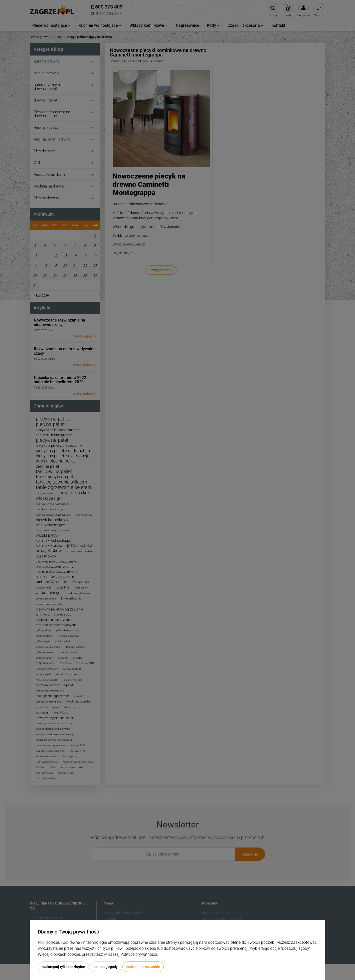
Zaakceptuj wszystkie (143, 967)
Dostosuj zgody (106, 967)
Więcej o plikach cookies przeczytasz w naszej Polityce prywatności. (98, 954)
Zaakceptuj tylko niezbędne (63, 967)
